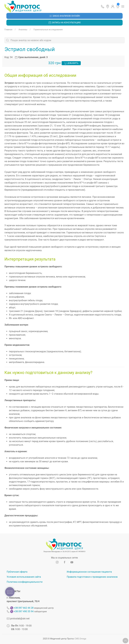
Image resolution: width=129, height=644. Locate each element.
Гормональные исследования (48, 30)
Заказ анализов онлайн (64, 16)
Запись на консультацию (65, 23)
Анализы (23, 30)
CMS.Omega (80, 639)
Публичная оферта (17, 572)
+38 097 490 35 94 (24, 611)
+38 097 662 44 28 (24, 608)
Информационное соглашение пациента (89, 572)
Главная (8, 30)
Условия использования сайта (24, 577)
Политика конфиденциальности (25, 582)
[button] (103, 7)
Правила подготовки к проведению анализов (92, 577)
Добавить (71, 63)
